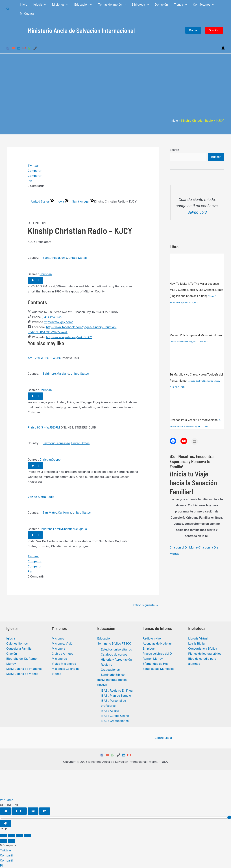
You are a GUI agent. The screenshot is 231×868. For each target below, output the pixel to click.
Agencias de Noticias (157, 643)
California (65, 513)
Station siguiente (145, 605)
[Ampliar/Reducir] (4, 836)
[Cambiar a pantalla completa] (12, 836)
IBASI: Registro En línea (117, 691)
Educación (104, 638)
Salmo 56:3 (197, 212)
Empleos (149, 649)
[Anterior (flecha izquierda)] (4, 841)
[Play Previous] (5, 811)
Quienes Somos (17, 643)
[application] (44, 5)
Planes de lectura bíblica (205, 654)
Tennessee (63, 443)
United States (39, 201)
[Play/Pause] (19, 811)
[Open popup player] (45, 811)
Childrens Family (51, 529)
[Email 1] (24, 48)
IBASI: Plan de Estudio (116, 696)
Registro (107, 665)
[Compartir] (19, 836)
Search (174, 150)
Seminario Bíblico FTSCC (114, 643)
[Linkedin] (19, 48)
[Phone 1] (35, 48)
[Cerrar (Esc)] (28, 836)
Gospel (57, 459)
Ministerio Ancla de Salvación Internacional (81, 30)
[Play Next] (33, 811)
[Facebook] (8, 48)
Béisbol (211, 296)
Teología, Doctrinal (196, 381)
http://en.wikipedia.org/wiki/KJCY (69, 337)
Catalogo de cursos (114, 654)
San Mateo (50, 513)
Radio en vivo (152, 638)
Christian (46, 274)
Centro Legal (163, 738)
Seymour (49, 443)
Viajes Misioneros (64, 664)
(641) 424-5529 (52, 317)
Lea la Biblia (196, 643)
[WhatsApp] (30, 48)
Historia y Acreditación (116, 660)
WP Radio (7, 800)
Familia (173, 342)
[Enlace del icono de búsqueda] (8, 9)
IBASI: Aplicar (110, 711)
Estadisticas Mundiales (159, 669)
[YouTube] (13, 48)
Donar (193, 30)
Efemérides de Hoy (156, 664)
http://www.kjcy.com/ (58, 322)
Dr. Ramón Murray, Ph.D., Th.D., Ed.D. (192, 342)
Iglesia (11, 638)
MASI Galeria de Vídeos (22, 674)
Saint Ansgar (79, 201)
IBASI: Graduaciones (115, 721)
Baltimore (49, 374)
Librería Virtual (198, 638)
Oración (214, 30)
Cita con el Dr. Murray (184, 547)
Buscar (216, 157)
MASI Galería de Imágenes (24, 669)
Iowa (59, 201)
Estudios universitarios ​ (117, 649)
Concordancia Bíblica (203, 649)
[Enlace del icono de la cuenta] (223, 48)
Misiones (58, 638)
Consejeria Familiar (19, 649)
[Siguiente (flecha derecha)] (12, 841)
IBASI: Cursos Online (115, 716)
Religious (81, 529)
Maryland (63, 374)
